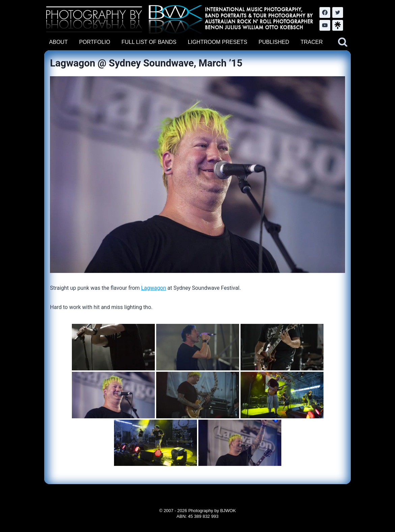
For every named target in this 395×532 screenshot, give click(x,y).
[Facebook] (325, 12)
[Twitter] (338, 12)
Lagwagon (153, 288)
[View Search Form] (343, 42)
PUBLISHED (274, 42)
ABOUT (59, 42)
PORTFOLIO (94, 42)
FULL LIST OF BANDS (149, 42)
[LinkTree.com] (338, 25)
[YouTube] (325, 25)
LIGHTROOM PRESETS (218, 42)
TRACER (312, 42)
